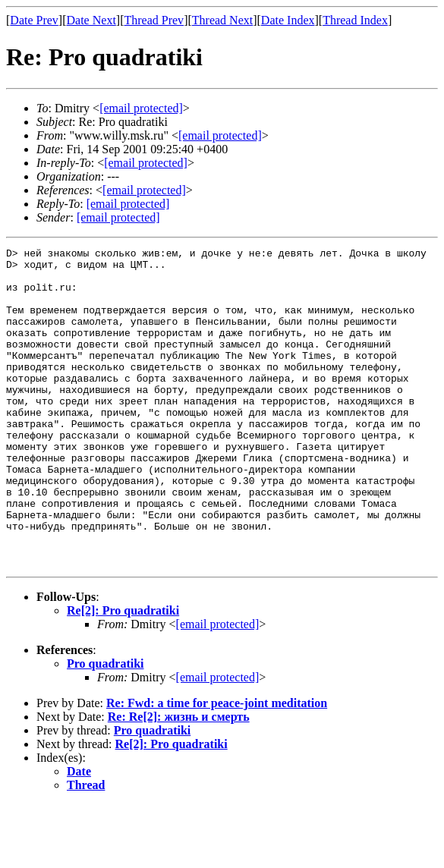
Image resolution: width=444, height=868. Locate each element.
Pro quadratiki (105, 727)
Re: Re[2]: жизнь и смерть (179, 780)
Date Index (288, 20)
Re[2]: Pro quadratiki (123, 674)
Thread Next (222, 20)
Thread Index (355, 20)
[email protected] (218, 688)
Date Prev (34, 20)
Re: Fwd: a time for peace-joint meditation (217, 767)
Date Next (91, 20)
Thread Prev (154, 20)
